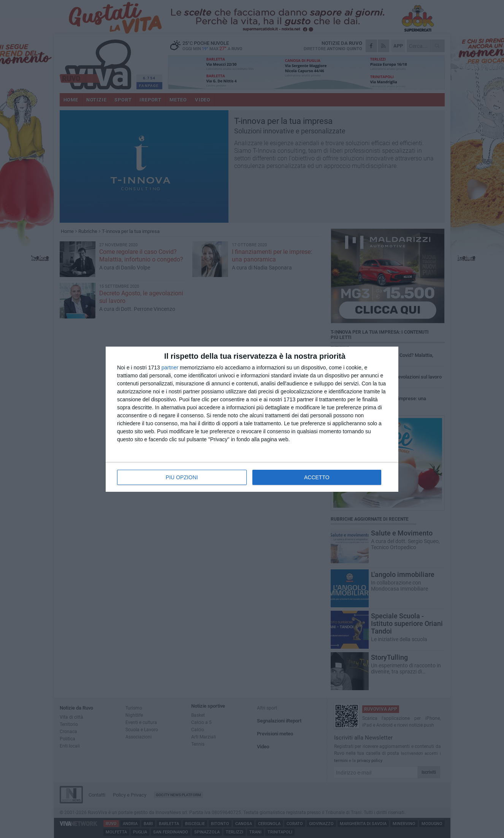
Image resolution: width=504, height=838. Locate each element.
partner (170, 368)
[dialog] (252, 419)
